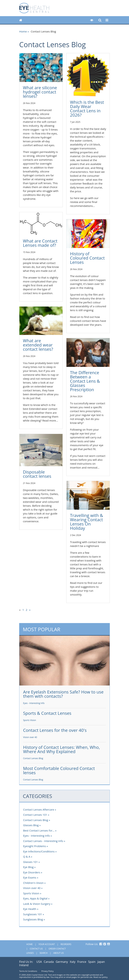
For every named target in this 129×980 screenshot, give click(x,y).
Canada (49, 962)
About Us (58, 953)
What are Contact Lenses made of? (40, 243)
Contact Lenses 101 (35, 815)
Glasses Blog (31, 825)
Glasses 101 (30, 862)
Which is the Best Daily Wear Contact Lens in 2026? (87, 108)
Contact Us (36, 949)
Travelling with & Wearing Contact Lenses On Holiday (87, 522)
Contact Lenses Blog (33, 758)
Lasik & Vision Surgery (37, 904)
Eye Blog (28, 867)
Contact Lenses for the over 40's (55, 730)
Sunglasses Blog (33, 919)
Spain (92, 962)
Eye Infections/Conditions (39, 851)
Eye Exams (30, 877)
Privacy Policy (48, 971)
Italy (73, 962)
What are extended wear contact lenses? (38, 345)
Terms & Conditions (28, 971)
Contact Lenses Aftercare (39, 810)
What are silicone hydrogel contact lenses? (40, 92)
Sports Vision (30, 720)
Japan (101, 962)
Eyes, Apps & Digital (35, 898)
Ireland (24, 965)
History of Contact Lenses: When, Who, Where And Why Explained (61, 749)
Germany (62, 962)
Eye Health (30, 909)
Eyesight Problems (34, 846)
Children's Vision (33, 883)
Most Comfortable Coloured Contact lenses (59, 770)
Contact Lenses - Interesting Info (43, 841)
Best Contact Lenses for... (39, 830)
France (82, 962)
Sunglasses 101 (33, 914)
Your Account (47, 944)
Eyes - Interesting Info (34, 703)
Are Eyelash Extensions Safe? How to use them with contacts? (63, 694)
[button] (92, 20)
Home (23, 31)
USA (39, 962)
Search (44, 953)
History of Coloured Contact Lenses (87, 258)
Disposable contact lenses (37, 474)
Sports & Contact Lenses (47, 713)
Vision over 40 (30, 737)
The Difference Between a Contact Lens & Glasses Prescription (85, 381)
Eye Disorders (32, 872)
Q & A (27, 857)
